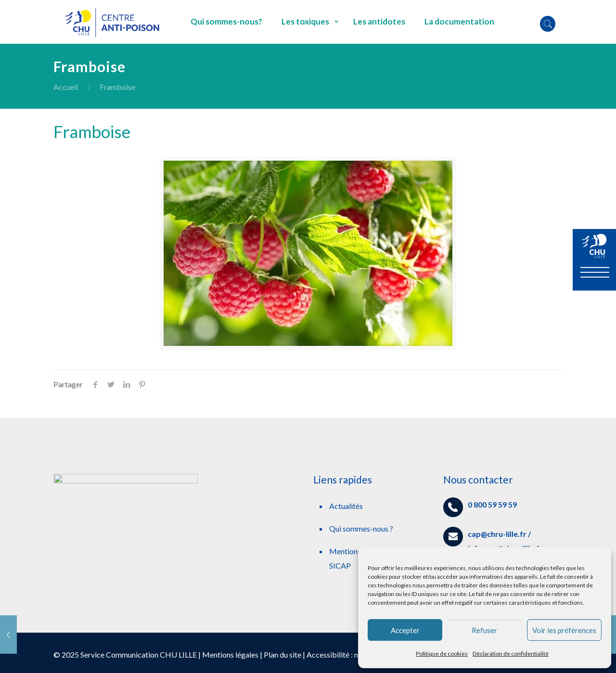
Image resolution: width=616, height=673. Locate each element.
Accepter (405, 630)
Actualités (346, 506)
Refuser (484, 630)
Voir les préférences (564, 630)
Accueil (66, 87)
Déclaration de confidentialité (511, 654)
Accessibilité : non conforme (353, 654)
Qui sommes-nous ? (361, 528)
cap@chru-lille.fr (497, 534)
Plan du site (282, 654)
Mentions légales (230, 654)
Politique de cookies (442, 654)
